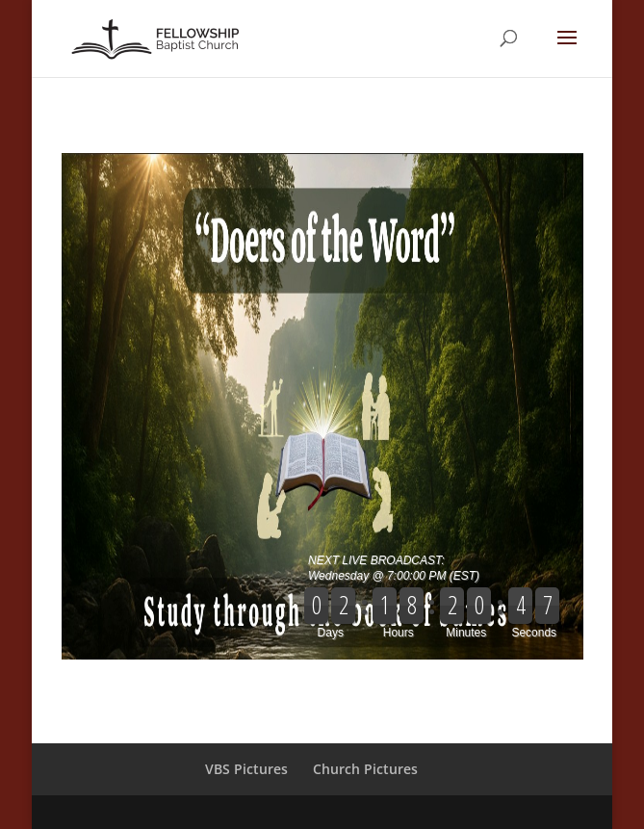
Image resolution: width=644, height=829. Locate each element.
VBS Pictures (246, 769)
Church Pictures (365, 769)
